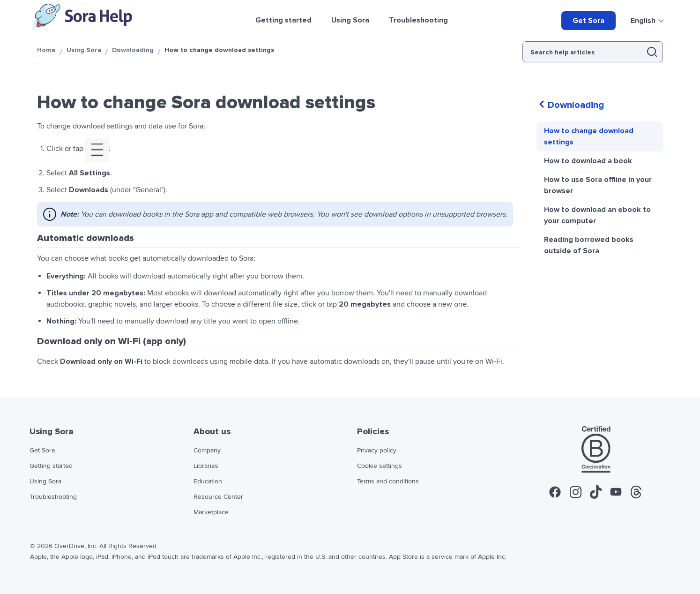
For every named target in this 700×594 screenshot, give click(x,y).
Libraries (206, 466)
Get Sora (588, 21)
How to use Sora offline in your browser (598, 185)
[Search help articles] (582, 52)
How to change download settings (589, 136)
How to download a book (588, 161)
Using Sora (84, 50)
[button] (652, 52)
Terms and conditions (388, 481)
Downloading (133, 50)
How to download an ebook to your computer (597, 215)
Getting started (51, 466)
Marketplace (211, 512)
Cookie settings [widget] (380, 466)
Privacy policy (377, 451)
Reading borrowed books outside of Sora (589, 245)
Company (207, 451)
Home (46, 50)
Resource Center (218, 497)
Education (208, 481)
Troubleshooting (53, 497)
